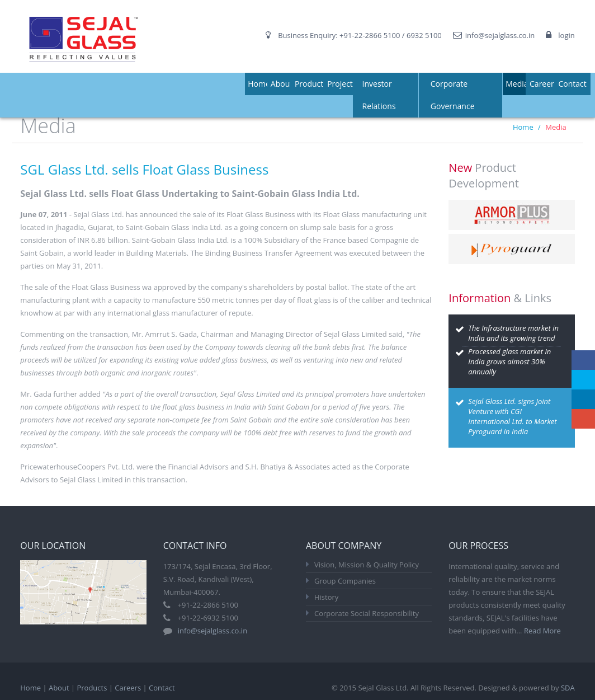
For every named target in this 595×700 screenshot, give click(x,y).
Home (259, 84)
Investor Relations (379, 95)
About (282, 84)
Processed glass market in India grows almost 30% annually (509, 361)
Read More (542, 631)
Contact (572, 84)
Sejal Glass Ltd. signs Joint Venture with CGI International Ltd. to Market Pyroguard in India (512, 416)
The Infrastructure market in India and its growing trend (513, 333)
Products (311, 84)
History (326, 597)
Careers (544, 84)
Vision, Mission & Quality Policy (367, 565)
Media (517, 84)
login (566, 35)
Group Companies (345, 581)
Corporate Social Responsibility (367, 613)
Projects (342, 84)
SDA (568, 688)
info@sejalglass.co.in (500, 35)
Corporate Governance (453, 95)
